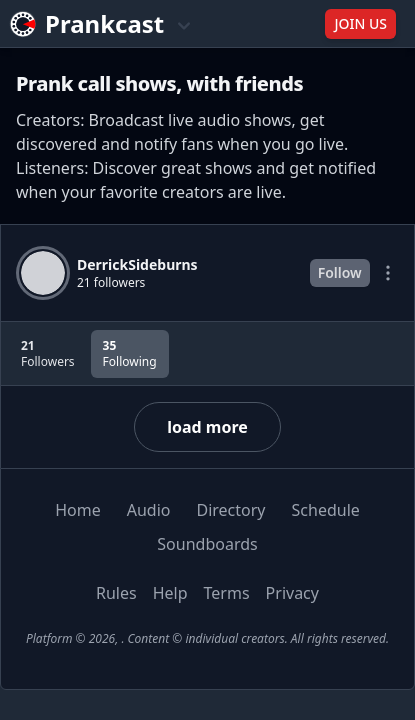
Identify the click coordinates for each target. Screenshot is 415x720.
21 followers (111, 283)
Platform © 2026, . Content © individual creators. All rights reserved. (207, 638)
